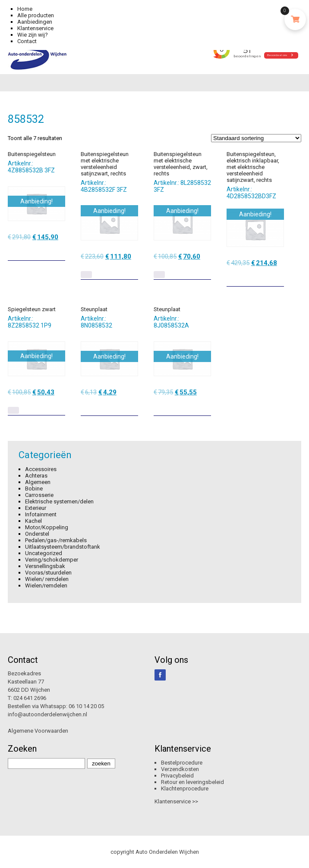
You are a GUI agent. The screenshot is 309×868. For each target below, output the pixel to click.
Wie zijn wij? (33, 35)
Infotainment (41, 514)
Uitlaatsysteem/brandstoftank (63, 547)
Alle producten (36, 15)
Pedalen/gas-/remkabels (56, 540)
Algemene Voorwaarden (38, 731)
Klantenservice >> (176, 801)
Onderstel (37, 534)
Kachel (33, 521)
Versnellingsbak (45, 566)
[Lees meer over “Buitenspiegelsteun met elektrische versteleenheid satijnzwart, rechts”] (86, 275)
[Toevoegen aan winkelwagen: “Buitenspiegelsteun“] (60, 251)
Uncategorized (44, 553)
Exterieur (36, 508)
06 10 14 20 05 (86, 706)
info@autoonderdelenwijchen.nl (47, 714)
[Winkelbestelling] (256, 138)
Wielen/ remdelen (47, 579)
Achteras (36, 476)
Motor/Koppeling (47, 527)
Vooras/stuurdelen (48, 573)
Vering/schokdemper (52, 560)
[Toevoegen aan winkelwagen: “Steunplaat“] (132, 406)
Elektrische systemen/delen (59, 501)
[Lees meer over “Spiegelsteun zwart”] (13, 410)
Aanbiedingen (35, 22)
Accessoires (41, 469)
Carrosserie (39, 495)
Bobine (34, 489)
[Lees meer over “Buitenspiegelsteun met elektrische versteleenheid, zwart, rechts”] (159, 275)
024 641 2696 (30, 698)
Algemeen (38, 482)
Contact (27, 41)
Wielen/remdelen (46, 585)
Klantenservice (35, 28)
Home (25, 9)
